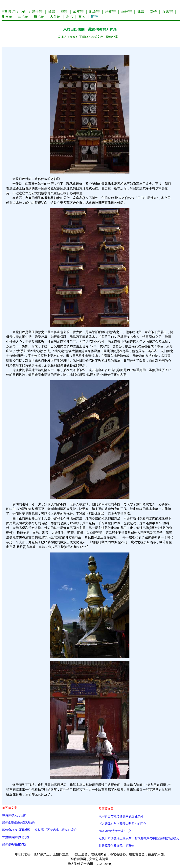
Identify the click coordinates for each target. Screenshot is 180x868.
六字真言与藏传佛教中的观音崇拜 (121, 816)
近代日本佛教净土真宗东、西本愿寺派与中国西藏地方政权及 (139, 838)
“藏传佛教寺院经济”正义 (115, 831)
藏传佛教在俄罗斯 (14, 844)
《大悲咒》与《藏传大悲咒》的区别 (123, 824)
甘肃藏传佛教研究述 (16, 837)
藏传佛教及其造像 (14, 815)
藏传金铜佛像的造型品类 (19, 822)
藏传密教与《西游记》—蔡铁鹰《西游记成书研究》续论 (39, 830)
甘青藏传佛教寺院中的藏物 (117, 846)
